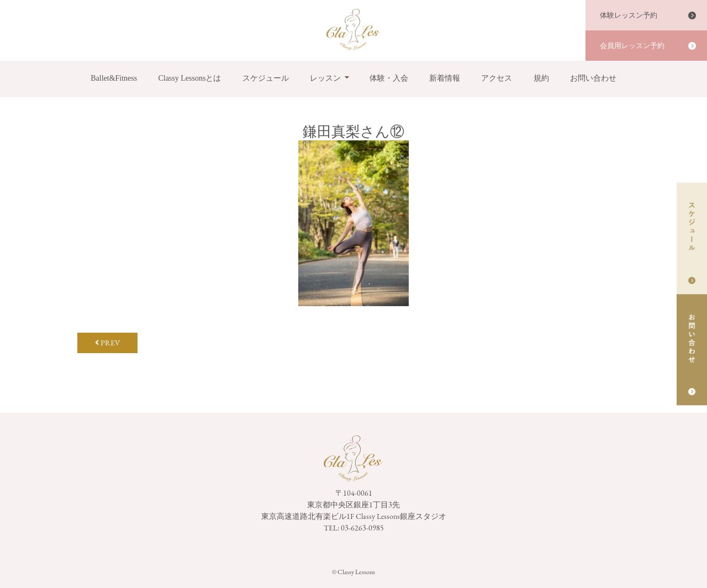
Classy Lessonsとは (189, 78)
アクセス (497, 78)
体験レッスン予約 (629, 15)
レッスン (325, 78)
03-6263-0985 (362, 528)
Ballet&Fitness (114, 78)
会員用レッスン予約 (632, 46)
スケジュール (266, 78)
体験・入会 (389, 78)
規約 (541, 78)
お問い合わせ (593, 78)
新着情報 (445, 78)
